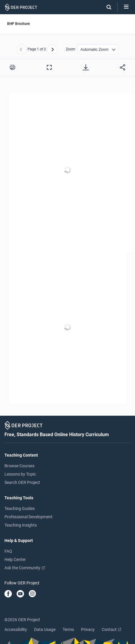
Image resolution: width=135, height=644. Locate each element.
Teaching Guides (20, 508)
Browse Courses (19, 466)
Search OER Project (22, 482)
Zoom (71, 49)
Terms (68, 629)
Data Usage (45, 629)
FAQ (8, 551)
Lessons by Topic (20, 474)
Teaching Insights (21, 525)
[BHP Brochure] (67, 249)
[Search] (106, 7)
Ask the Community (25, 568)
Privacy (88, 629)
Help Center (15, 559)
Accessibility (16, 629)
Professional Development (28, 517)
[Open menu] (126, 7)
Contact (111, 629)
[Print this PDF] (12, 67)
